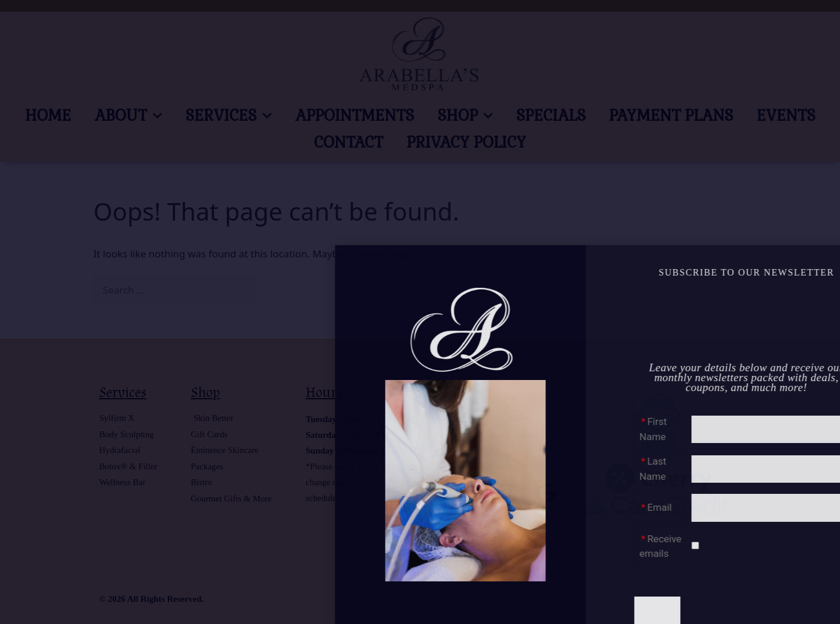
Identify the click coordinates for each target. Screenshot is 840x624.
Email (796, 507)
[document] (420, 312)
